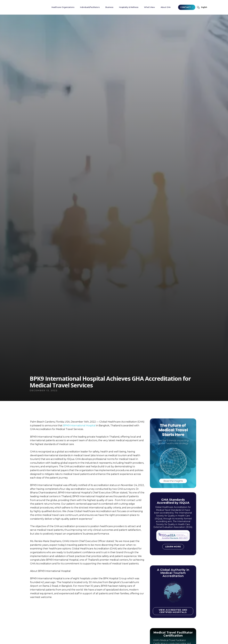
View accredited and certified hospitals (173, 611)
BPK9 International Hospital (79, 426)
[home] (32, 7)
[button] (63, 7)
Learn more (173, 547)
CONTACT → (187, 7)
